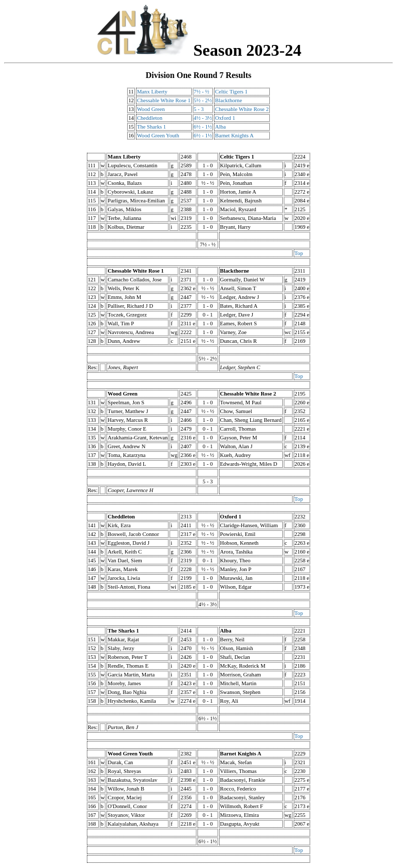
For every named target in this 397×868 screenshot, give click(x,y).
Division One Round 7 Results (199, 75)
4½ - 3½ (203, 118)
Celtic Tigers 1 (231, 92)
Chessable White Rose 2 (242, 109)
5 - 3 (199, 109)
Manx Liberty (152, 92)
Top (299, 253)
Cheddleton (150, 118)
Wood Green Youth (158, 136)
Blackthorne (228, 100)
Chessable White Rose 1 (164, 100)
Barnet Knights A (234, 136)
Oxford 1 (225, 118)
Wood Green (151, 109)
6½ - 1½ (203, 127)
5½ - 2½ (203, 100)
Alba (220, 127)
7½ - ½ (202, 92)
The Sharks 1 (151, 127)
